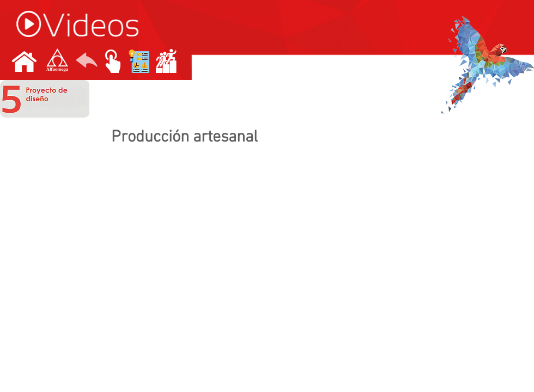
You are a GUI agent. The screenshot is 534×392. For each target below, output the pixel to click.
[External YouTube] (267, 247)
